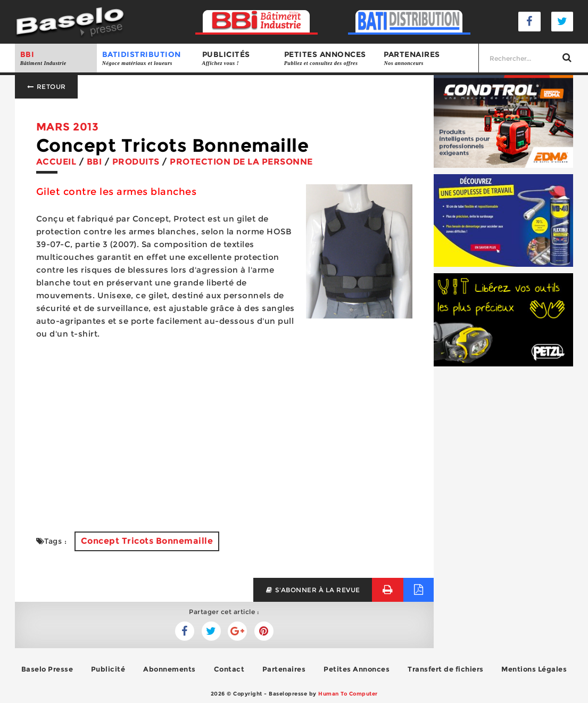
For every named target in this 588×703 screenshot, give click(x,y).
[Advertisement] (224, 436)
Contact (229, 669)
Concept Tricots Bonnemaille (147, 541)
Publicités (238, 58)
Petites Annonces (357, 669)
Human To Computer (348, 694)
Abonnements (169, 669)
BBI (56, 58)
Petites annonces (329, 58)
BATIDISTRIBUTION (147, 58)
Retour (46, 87)
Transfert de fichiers (446, 669)
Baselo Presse (47, 669)
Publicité (108, 669)
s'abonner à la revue (313, 590)
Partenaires (428, 58)
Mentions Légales (534, 669)
